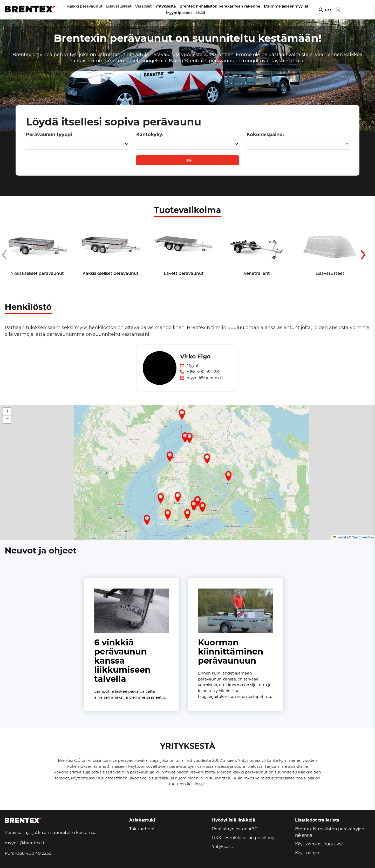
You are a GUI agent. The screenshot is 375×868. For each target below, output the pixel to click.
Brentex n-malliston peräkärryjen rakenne (220, 6)
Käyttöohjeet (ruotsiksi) (319, 844)
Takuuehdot (142, 829)
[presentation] (14, 257)
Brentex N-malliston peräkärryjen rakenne (330, 832)
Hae (328, 10)
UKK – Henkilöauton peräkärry (243, 838)
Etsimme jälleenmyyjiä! (286, 6)
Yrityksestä (166, 6)
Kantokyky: (150, 135)
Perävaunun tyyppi (49, 135)
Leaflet (339, 537)
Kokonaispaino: (265, 135)
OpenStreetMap (363, 537)
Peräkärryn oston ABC (235, 829)
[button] (168, 515)
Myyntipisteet (179, 13)
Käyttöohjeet (309, 853)
